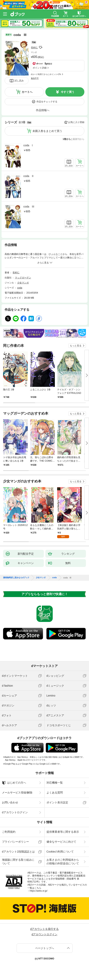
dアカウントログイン (15, 812)
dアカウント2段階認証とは (18, 852)
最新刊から (79, 139)
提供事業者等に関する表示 (63, 832)
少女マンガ (23, 283)
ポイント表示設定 (57, 802)
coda (20, 288)
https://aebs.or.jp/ (39, 891)
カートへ (27, 92)
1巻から (67, 139)
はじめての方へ (14, 783)
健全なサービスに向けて (61, 842)
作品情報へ (43, 110)
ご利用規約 (9, 832)
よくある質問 (55, 793)
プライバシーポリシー (15, 842)
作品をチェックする (47, 102)
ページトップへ (45, 948)
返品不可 (35, 78)
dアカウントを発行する (45, 929)
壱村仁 (34, 48)
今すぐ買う (68, 92)
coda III (29, 207)
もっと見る (76, 346)
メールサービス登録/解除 (17, 793)
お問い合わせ (10, 802)
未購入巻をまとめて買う (47, 131)
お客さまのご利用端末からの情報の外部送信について (63, 861)
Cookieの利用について (60, 852)
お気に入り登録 (76, 122)
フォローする (41, 47)
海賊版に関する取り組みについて (18, 861)
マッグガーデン (23, 278)
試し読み (19, 81)
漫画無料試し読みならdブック (16, 578)
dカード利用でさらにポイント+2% (46, 74)
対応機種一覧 (55, 783)
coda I (28, 145)
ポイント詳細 (40, 68)
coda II (28, 176)
